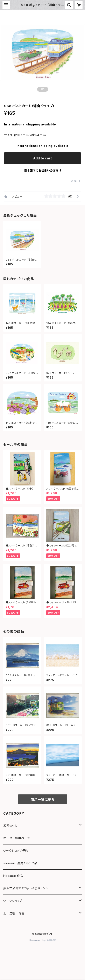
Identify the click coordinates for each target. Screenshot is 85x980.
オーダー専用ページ (17, 838)
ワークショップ (13, 901)
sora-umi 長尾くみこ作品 (20, 863)
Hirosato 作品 (13, 876)
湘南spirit (10, 825)
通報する (76, 181)
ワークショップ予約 (16, 851)
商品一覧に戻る (43, 800)
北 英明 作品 (14, 913)
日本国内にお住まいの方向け (43, 170)
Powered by (43, 940)
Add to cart (42, 158)
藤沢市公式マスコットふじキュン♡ (26, 888)
